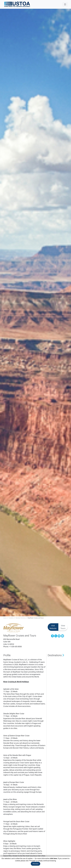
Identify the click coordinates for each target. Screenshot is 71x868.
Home (5, 618)
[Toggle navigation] (65, 4)
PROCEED (36, 864)
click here (53, 858)
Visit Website (53, 627)
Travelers (11, 618)
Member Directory (21, 618)
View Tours (63, 627)
